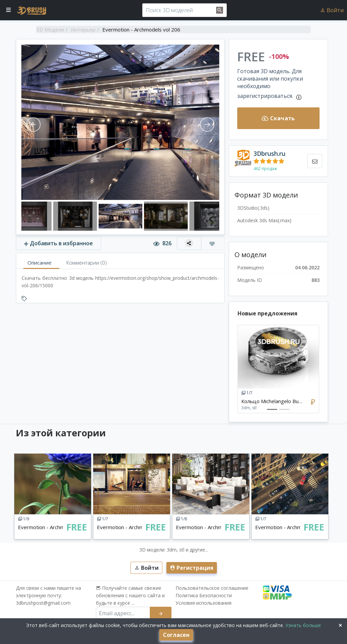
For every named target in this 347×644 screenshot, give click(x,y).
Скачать (278, 118)
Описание (39, 263)
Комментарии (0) (87, 263)
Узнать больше (302, 625)
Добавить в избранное (58, 243)
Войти (332, 10)
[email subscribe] (123, 613)
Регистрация (192, 568)
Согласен (176, 635)
